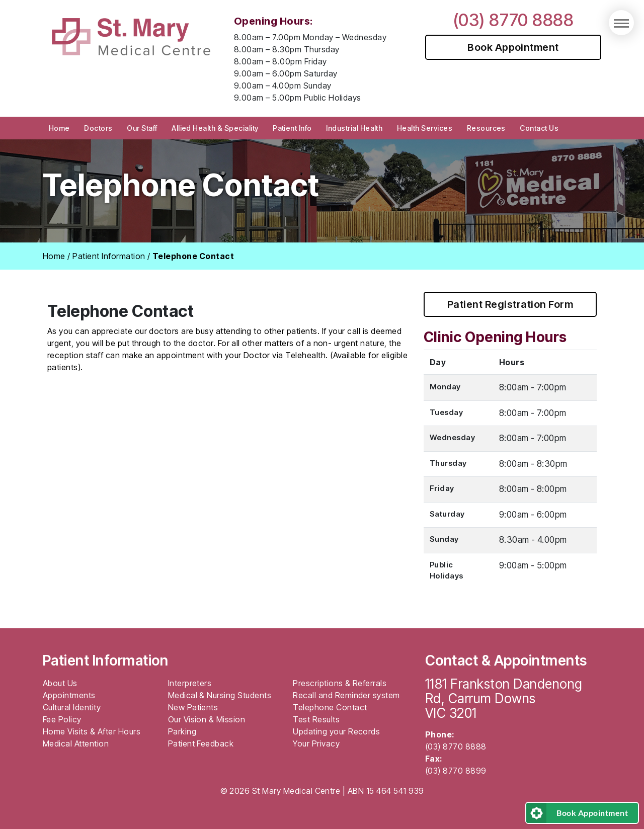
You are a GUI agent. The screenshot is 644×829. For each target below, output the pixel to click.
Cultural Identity (72, 707)
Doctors (98, 128)
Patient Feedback (201, 743)
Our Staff (142, 128)
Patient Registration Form (510, 304)
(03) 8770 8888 (513, 20)
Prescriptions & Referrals (340, 683)
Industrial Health (354, 128)
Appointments (69, 695)
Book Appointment (513, 47)
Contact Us (539, 128)
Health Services (425, 128)
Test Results (316, 719)
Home (59, 128)
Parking (182, 731)
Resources (486, 128)
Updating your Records (336, 731)
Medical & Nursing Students (220, 695)
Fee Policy (62, 719)
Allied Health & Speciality (215, 128)
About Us (60, 683)
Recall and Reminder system (346, 695)
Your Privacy (316, 743)
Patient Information (109, 256)
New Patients (193, 707)
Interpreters (190, 683)
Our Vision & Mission (207, 719)
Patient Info (292, 128)
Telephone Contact (330, 707)
